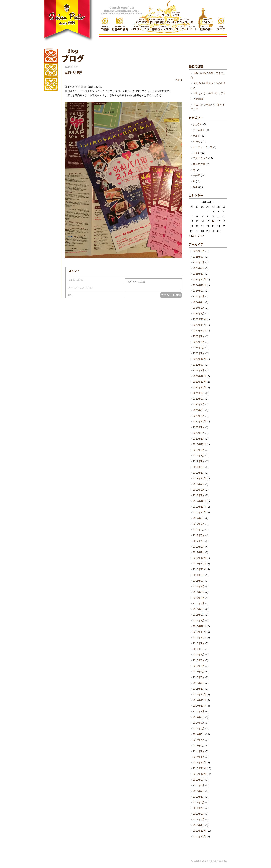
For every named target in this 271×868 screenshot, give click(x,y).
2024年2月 (199, 308)
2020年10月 (199, 422)
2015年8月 (199, 649)
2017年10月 (199, 512)
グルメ (196, 136)
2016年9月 (199, 575)
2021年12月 (199, 376)
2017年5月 (199, 535)
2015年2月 (199, 683)
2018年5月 (199, 490)
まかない (198, 124)
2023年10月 (199, 331)
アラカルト (199, 130)
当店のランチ (200, 158)
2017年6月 (199, 530)
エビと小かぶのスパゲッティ (210, 93)
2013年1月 (199, 825)
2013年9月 (199, 780)
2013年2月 (199, 819)
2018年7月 (199, 484)
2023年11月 (199, 325)
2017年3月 (199, 547)
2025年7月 (199, 257)
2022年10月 (199, 359)
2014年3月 (199, 746)
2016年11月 (199, 564)
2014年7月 (199, 723)
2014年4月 (199, 740)
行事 (195, 187)
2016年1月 (199, 620)
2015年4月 (199, 672)
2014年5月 (199, 734)
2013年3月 (199, 814)
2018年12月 (199, 478)
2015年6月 (199, 660)
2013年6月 (199, 797)
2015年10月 (199, 638)
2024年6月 (199, 296)
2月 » (201, 236)
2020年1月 (199, 439)
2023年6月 (199, 342)
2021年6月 (199, 410)
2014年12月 (199, 694)
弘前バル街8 (73, 72)
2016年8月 (199, 581)
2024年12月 (199, 279)
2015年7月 (199, 655)
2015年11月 (199, 632)
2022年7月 (199, 365)
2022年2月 (199, 370)
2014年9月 (199, 711)
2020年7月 (199, 427)
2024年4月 (199, 302)
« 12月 (192, 236)
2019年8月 (199, 456)
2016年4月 (199, 603)
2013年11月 (199, 768)
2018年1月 (199, 495)
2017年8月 (199, 518)
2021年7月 (199, 404)
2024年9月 (199, 291)
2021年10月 (199, 387)
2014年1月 (199, 757)
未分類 (196, 175)
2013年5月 (199, 802)
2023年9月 (199, 336)
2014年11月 (199, 700)
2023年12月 (199, 319)
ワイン (196, 153)
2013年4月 (199, 808)
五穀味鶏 (198, 99)
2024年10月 (199, 285)
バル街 (178, 80)
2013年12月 (199, 763)
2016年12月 (199, 558)
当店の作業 (199, 164)
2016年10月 (199, 569)
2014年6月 (199, 728)
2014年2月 (199, 751)
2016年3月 (199, 609)
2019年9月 (199, 450)
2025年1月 (199, 274)
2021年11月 (199, 382)
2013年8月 (199, 785)
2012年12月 (199, 831)
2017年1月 (199, 552)
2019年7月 (199, 461)
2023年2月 (199, 353)
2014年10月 (199, 706)
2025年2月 (199, 268)
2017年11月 (199, 507)
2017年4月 (199, 541)
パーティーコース (203, 147)
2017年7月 (199, 524)
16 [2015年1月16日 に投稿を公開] (213, 221)
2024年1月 (199, 314)
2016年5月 (199, 598)
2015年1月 (199, 689)
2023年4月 (199, 348)
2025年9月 (199, 251)
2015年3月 (199, 677)
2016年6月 (199, 592)
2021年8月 (199, 399)
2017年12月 (199, 501)
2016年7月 (199, 586)
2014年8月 (199, 717)
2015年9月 (199, 643)
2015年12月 (199, 626)
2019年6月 (199, 467)
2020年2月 (199, 433)
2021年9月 (199, 393)
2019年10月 (199, 444)
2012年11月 (199, 837)
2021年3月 (199, 416)
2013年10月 (199, 774)
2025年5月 (199, 262)
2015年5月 (199, 666)
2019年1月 (199, 473)
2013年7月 (199, 791)
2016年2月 (199, 615)
